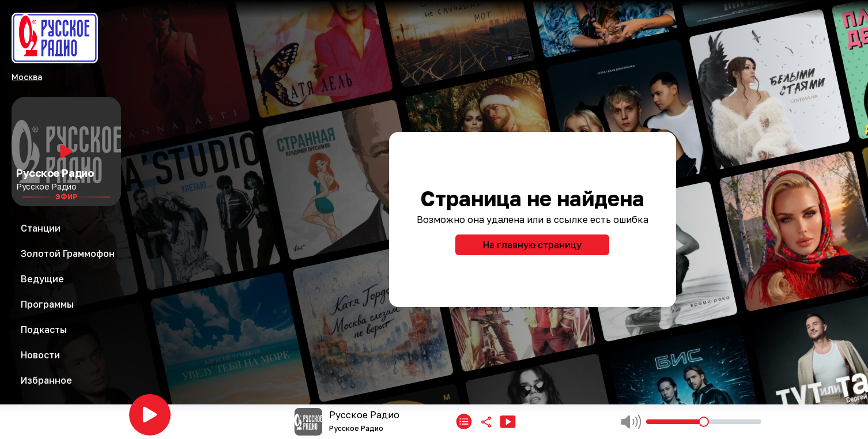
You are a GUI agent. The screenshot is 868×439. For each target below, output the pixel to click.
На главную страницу (532, 245)
